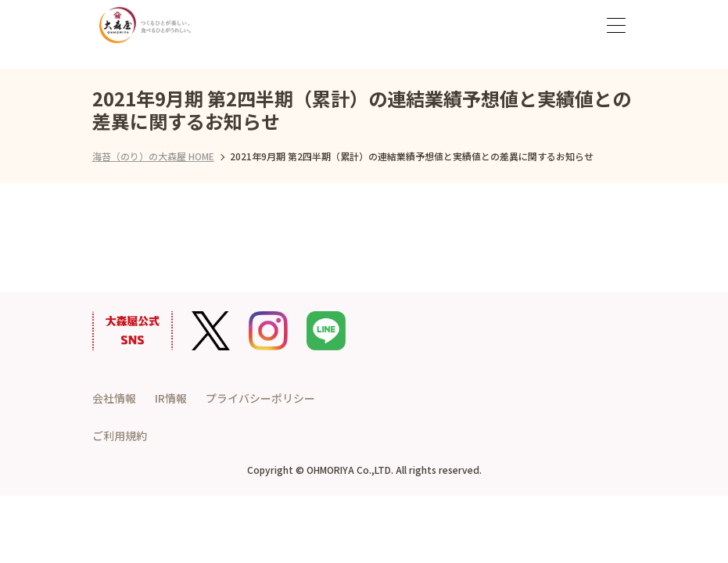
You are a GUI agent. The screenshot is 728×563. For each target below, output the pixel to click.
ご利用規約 (120, 436)
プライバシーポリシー (260, 398)
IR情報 (171, 398)
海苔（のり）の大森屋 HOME (153, 156)
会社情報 (114, 398)
